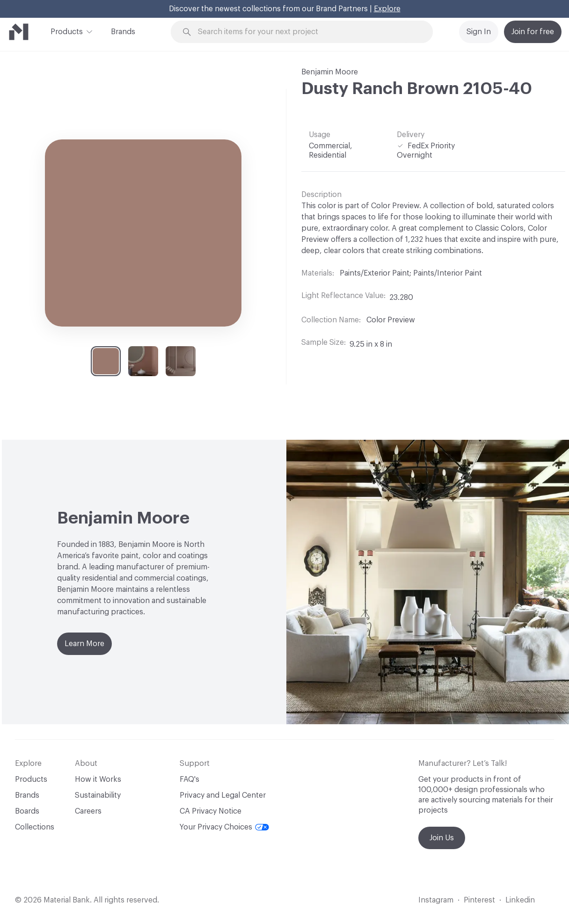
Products (67, 31)
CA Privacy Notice (211, 811)
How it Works (98, 779)
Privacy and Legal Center (223, 795)
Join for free (533, 32)
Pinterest (479, 900)
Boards (27, 811)
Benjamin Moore (330, 72)
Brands (123, 32)
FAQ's (190, 779)
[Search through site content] (307, 32)
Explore (387, 9)
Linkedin (520, 900)
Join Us (442, 838)
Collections (35, 827)
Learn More (84, 644)
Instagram (436, 900)
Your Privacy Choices (224, 827)
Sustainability (98, 795)
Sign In (479, 32)
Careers (88, 811)
